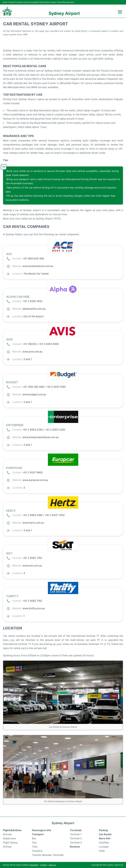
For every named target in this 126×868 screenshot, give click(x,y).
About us (52, 865)
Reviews (75, 847)
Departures (9, 838)
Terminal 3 (76, 842)
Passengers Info (42, 830)
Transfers (37, 851)
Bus (34, 838)
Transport (38, 834)
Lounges (104, 847)
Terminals (76, 830)
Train (35, 847)
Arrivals (7, 834)
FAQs (102, 851)
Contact (43, 865)
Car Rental (105, 834)
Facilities (104, 842)
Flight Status (10, 842)
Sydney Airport (64, 13)
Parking (103, 830)
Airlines (7, 847)
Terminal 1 (76, 834)
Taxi (34, 842)
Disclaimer (34, 865)
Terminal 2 (76, 838)
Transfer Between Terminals (48, 855)
